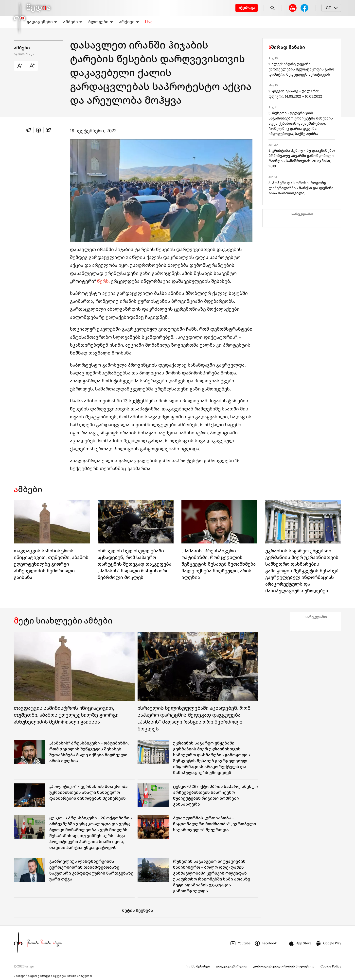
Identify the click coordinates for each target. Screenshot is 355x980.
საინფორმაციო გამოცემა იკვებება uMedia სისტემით (53, 976)
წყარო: (24, 54)
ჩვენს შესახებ (198, 966)
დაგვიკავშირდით (232, 966)
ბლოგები (101, 22)
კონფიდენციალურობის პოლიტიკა (284, 966)
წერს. (103, 281)
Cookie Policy (331, 966)
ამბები (73, 22)
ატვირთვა (247, 8)
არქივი (129, 22)
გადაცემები (42, 22)
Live (149, 22)
